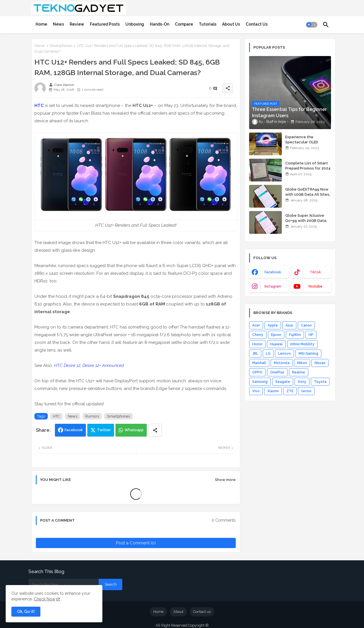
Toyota (320, 382)
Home (41, 24)
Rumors (92, 416)
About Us (231, 24)
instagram (273, 286)
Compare (184, 24)
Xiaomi (273, 391)
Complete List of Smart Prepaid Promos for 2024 (308, 166)
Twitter (104, 430)
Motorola (282, 363)
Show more (225, 480)
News (58, 24)
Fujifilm (295, 335)
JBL (255, 354)
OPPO (257, 372)
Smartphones (61, 46)
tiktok (315, 272)
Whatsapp (134, 430)
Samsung (260, 382)
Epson (276, 335)
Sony (302, 382)
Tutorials (208, 24)
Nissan (320, 363)
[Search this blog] (64, 584)
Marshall (259, 363)
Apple (273, 325)
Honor (257, 344)
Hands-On (160, 24)
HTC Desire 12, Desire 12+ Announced (89, 365)
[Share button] (155, 430)
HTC (39, 106)
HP (311, 335)
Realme (299, 372)
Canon (306, 325)
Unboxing (135, 24)
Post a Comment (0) (136, 543)
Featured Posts (105, 24)
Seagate (283, 382)
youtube (315, 286)
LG (268, 354)
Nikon (302, 363)
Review (77, 24)
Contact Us (257, 24)
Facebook (74, 430)
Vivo (256, 391)
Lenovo (285, 354)
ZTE (290, 391)
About (178, 612)
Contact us (202, 612)
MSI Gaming (308, 354)
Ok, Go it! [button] (26, 612)
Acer (256, 325)
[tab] (41, 24)
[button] (312, 25)
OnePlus (277, 372)
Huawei (276, 344)
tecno (306, 391)
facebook (273, 272)
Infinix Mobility (302, 344)
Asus (289, 325)
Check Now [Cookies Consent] (45, 599)
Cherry (258, 335)
